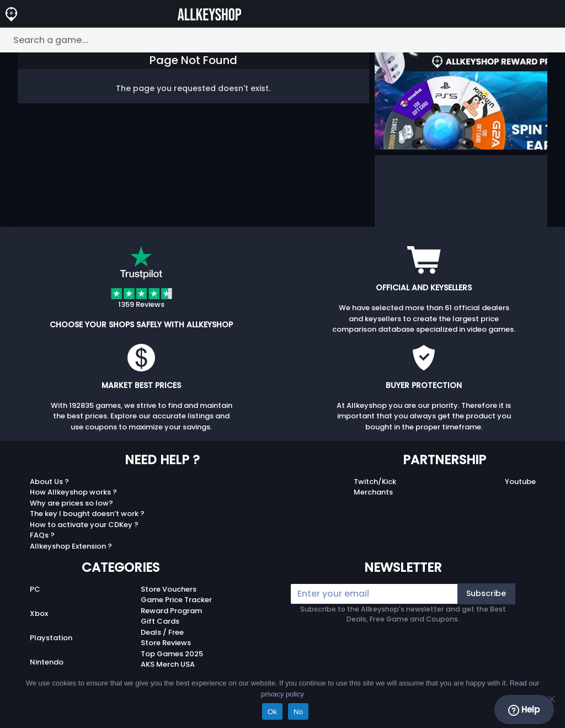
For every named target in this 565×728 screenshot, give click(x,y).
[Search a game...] (282, 40)
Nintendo (47, 662)
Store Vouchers (169, 589)
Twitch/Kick (375, 482)
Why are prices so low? (71, 503)
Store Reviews (166, 643)
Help (524, 710)
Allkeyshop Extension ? (71, 546)
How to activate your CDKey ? (84, 525)
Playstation (51, 638)
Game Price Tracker (176, 600)
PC (35, 589)
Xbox (39, 613)
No (298, 712)
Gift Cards (160, 621)
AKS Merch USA (168, 664)
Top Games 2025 (172, 654)
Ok (272, 712)
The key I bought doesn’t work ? (87, 514)
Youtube (520, 482)
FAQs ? (42, 535)
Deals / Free (162, 632)
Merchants (373, 492)
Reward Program (171, 611)
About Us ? (49, 482)
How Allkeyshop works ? (73, 492)
